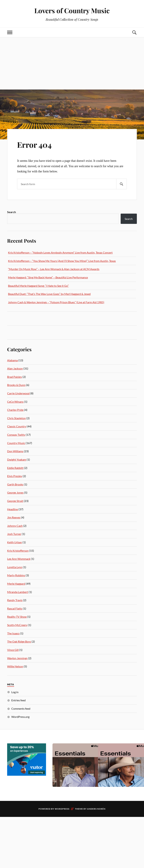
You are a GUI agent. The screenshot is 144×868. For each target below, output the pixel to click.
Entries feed (18, 700)
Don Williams (15, 451)
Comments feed (21, 709)
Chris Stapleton (16, 418)
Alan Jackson (15, 368)
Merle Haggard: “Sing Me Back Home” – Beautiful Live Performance (48, 277)
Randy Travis (15, 600)
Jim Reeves (14, 517)
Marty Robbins (16, 575)
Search (12, 212)
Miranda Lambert (18, 592)
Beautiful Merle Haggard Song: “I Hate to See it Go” (38, 286)
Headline (13, 509)
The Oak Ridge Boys (19, 641)
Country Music (16, 443)
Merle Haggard (16, 584)
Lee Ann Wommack (19, 559)
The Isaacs (13, 633)
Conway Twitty (16, 435)
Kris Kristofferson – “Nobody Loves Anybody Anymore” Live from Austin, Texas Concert (60, 252)
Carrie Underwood (18, 393)
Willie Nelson (15, 666)
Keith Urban (15, 542)
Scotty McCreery (17, 625)
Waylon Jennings (17, 658)
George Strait (15, 501)
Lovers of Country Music (72, 11)
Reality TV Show (17, 617)
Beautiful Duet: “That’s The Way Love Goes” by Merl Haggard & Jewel (49, 294)
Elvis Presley (15, 476)
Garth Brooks (15, 484)
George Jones (15, 492)
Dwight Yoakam (17, 459)
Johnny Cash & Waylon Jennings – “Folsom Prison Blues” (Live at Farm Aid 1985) (56, 302)
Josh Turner (14, 534)
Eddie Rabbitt (15, 468)
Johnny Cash (15, 526)
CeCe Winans (15, 402)
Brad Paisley (15, 377)
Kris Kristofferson (18, 551)
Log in (15, 692)
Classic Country (17, 426)
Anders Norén (96, 809)
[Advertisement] (72, 63)
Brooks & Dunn (16, 385)
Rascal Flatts (15, 608)
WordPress (62, 809)
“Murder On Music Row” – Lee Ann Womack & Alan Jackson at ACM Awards (54, 269)
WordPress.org (20, 717)
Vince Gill (13, 650)
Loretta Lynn (15, 567)
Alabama (12, 360)
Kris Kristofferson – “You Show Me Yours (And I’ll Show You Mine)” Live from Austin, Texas (62, 261)
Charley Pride (15, 410)
